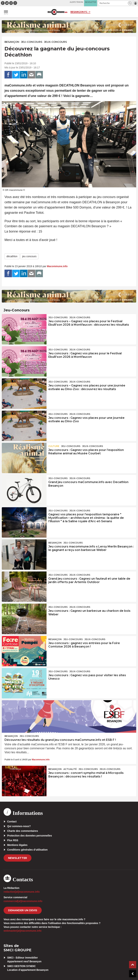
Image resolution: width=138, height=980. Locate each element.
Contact (12, 822)
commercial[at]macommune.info (23, 901)
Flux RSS (13, 840)
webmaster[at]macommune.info (23, 931)
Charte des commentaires (23, 831)
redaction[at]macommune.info (22, 892)
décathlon (12, 256)
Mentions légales (17, 845)
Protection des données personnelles (30, 836)
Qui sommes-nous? (19, 826)
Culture (54, 446)
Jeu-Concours (32, 42)
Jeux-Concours (55, 42)
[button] (130, 3)
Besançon (12, 42)
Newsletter (18, 858)
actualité (70, 769)
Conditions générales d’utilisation (27, 850)
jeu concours (29, 256)
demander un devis (23, 910)
